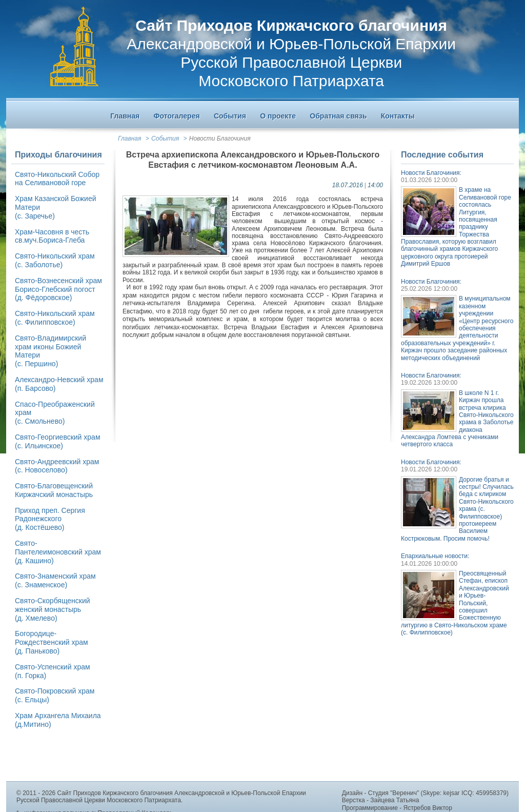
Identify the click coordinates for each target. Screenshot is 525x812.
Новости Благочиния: (431, 173)
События (165, 138)
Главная (129, 138)
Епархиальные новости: (435, 556)
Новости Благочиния (220, 138)
